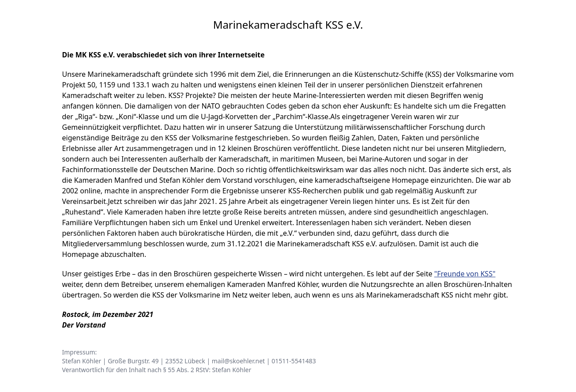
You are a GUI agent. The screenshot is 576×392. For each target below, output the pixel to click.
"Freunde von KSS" (465, 274)
